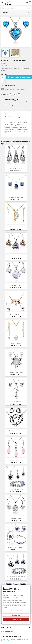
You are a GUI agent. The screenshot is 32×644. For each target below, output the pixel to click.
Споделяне (10, 94)
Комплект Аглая (16, 285)
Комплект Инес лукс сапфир (16, 489)
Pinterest (19, 94)
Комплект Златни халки (16, 314)
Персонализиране (16, 611)
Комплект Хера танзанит (16, 168)
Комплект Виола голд (16, 227)
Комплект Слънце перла (16, 373)
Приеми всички (16, 619)
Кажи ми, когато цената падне (14, 89)
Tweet (15, 94)
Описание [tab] (8, 114)
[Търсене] (16, 8)
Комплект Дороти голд (16, 343)
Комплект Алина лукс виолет (16, 547)
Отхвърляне (16, 615)
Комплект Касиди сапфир (16, 198)
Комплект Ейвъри (16, 518)
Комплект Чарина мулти (16, 256)
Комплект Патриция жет (16, 431)
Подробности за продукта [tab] (14, 117)
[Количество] (3, 77)
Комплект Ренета (16, 402)
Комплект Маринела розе (16, 460)
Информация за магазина (11, 636)
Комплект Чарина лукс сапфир (16, 577)
